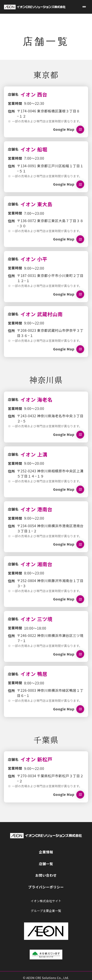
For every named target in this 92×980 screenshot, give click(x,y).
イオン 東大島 (37, 204)
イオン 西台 (34, 94)
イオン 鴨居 (34, 674)
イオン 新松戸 (37, 759)
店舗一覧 (46, 864)
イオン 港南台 (37, 509)
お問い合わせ (46, 875)
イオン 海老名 (37, 400)
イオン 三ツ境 (37, 619)
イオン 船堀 (34, 149)
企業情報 (46, 852)
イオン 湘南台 (37, 564)
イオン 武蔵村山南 (42, 314)
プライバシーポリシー (46, 887)
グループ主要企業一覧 (46, 911)
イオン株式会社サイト (46, 901)
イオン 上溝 (34, 454)
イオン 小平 (34, 259)
